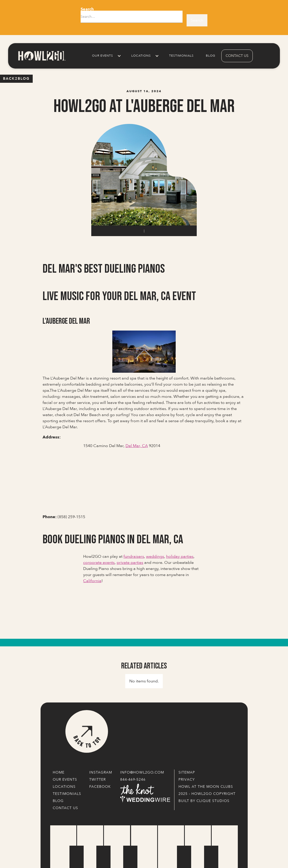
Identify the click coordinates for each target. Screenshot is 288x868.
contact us (237, 56)
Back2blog (16, 79)
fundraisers (134, 556)
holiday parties (180, 556)
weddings (155, 556)
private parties (130, 563)
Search (87, 9)
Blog (211, 56)
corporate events (99, 563)
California (92, 581)
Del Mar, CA (137, 446)
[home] (42, 56)
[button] (106, 56)
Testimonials (181, 56)
